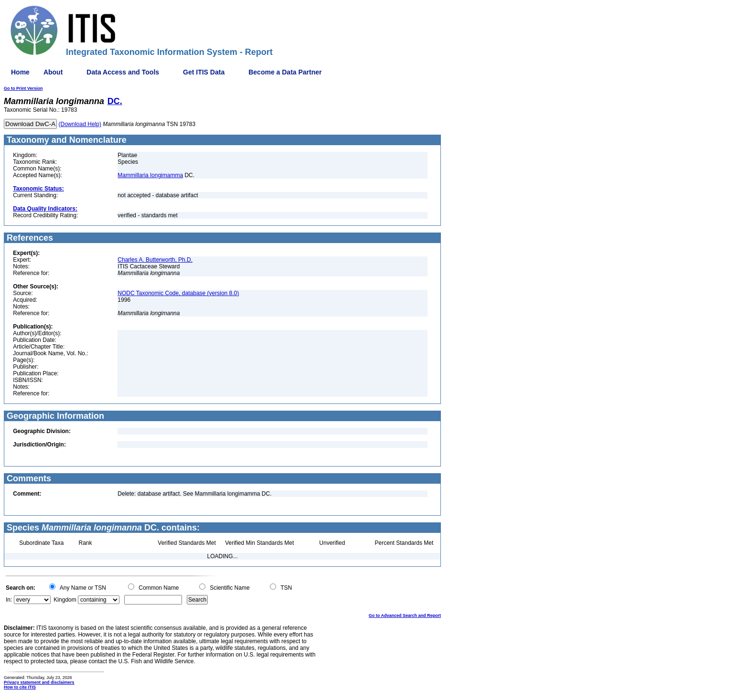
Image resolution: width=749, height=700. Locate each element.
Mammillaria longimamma (150, 175)
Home (20, 72)
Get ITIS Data (204, 72)
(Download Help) (80, 124)
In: (9, 600)
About (53, 72)
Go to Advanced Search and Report (405, 615)
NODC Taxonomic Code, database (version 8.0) (178, 293)
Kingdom (65, 600)
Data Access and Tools (123, 72)
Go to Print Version (23, 88)
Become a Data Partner (285, 72)
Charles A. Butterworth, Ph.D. (155, 260)
